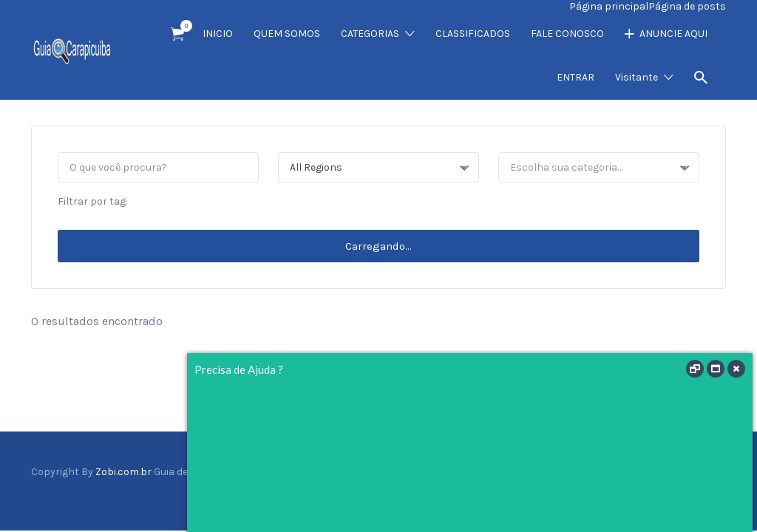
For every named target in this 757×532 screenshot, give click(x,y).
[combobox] (378, 167)
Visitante (637, 77)
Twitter (670, 491)
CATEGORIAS (370, 34)
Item (182, 26)
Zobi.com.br (123, 472)
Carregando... (378, 246)
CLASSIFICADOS (473, 34)
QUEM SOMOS (287, 34)
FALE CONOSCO (567, 34)
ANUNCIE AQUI (673, 34)
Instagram (694, 491)
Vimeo (718, 491)
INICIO (218, 34)
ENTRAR (576, 77)
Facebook (649, 491)
